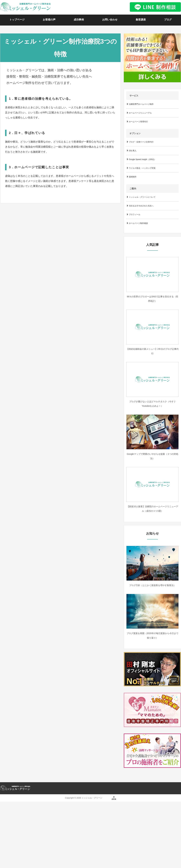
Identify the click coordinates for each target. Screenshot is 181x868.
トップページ (17, 20)
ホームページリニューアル (140, 113)
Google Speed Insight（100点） (142, 159)
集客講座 (141, 20)
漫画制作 (133, 177)
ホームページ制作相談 (138, 223)
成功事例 (79, 20)
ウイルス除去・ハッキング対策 (142, 168)
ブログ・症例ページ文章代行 (141, 142)
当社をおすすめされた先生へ (141, 206)
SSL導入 (133, 151)
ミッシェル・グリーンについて (142, 197)
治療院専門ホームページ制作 (141, 104)
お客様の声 (49, 20)
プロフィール (135, 215)
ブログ (168, 20)
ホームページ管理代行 (138, 122)
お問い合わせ (110, 20)
